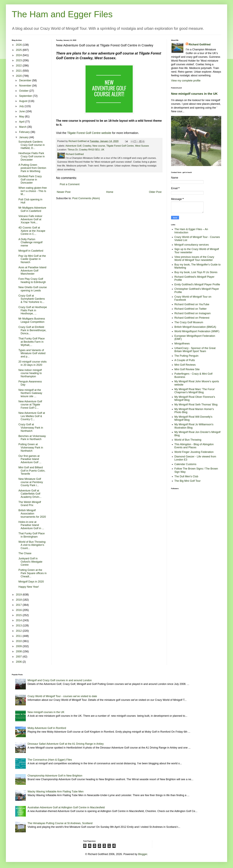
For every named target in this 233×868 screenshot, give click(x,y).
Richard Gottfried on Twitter (191, 309)
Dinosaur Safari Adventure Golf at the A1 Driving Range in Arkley (66, 744)
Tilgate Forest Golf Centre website (89, 133)
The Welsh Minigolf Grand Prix (30, 504)
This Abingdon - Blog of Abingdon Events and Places (194, 446)
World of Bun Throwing (188, 440)
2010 (19, 641)
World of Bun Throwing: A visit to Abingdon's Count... (32, 545)
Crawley (87, 146)
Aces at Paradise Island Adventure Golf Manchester (32, 271)
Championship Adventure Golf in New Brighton (55, 776)
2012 (19, 631)
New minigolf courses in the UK (194, 94)
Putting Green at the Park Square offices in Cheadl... (33, 573)
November (26, 86)
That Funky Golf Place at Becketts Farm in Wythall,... (32, 342)
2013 (19, 626)
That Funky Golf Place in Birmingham (32, 535)
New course (99, 146)
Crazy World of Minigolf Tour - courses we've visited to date (62, 696)
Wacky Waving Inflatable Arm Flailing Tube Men (56, 792)
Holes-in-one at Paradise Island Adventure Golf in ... (31, 525)
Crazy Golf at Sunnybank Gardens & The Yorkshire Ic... (32, 299)
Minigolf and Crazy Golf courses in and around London (60, 680)
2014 (19, 620)
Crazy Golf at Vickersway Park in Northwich (31, 428)
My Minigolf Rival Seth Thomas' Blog (196, 405)
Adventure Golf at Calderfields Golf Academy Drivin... (30, 494)
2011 (19, 636)
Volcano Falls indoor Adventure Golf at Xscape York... (30, 219)
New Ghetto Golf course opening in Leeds (33, 289)
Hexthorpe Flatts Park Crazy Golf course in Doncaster (32, 156)
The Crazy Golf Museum (189, 322)
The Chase (25, 553)
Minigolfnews (182, 344)
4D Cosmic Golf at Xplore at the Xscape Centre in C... (32, 231)
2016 (19, 610)
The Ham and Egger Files (62, 14)
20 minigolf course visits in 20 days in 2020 (33, 363)
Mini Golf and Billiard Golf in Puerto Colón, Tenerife (32, 471)
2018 (19, 600)
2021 (19, 71)
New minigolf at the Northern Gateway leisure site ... (30, 393)
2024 (19, 55)
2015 (19, 615)
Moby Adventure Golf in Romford (47, 728)
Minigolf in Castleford (31, 251)
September (26, 96)
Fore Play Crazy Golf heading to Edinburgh (32, 280)
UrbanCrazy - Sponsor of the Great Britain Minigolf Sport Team (195, 350)
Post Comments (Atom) (86, 198)
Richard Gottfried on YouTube (192, 304)
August (24, 101)
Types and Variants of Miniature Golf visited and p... (32, 353)
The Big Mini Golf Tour (188, 481)
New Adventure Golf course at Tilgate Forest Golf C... (30, 405)
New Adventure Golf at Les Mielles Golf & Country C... (32, 416)
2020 (19, 76)
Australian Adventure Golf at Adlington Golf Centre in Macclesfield (66, 807)
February (25, 132)
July (22, 106)
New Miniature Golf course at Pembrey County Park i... (31, 482)
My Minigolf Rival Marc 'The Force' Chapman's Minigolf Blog (195, 391)
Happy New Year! (29, 587)
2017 (19, 605)
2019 (19, 595)
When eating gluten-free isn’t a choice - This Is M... (33, 191)
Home (110, 192)
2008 (19, 651)
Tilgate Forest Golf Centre (120, 146)
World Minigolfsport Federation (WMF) (197, 331)
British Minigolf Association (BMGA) (195, 327)
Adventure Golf (73, 146)
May (22, 117)
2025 (19, 50)
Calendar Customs (185, 464)
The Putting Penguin (186, 356)
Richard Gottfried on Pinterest (192, 318)
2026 (19, 45)
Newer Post (64, 192)
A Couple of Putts (185, 360)
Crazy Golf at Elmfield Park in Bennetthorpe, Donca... (32, 330)
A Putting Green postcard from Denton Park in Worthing (32, 168)
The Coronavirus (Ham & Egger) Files (50, 760)
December (26, 80)
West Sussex (142, 146)
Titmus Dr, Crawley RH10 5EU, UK (86, 150)
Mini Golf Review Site (187, 369)
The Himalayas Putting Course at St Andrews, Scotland (60, 823)
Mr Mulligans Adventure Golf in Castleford (32, 209)
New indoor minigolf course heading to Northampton (30, 373)
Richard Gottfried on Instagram (193, 313)
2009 (19, 646)
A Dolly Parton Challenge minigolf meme (30, 242)
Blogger (143, 854)
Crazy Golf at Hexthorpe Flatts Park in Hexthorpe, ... (33, 310)
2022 (19, 66)
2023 (19, 60)
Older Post (155, 192)
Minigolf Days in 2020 (31, 582)
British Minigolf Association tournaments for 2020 (32, 513)
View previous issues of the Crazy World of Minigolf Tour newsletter (194, 259)
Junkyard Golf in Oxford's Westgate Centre (30, 562)
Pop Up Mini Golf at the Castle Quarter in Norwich (32, 259)
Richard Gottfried (200, 44)
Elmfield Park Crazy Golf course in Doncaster (30, 180)
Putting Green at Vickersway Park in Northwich (31, 447)
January (24, 137)
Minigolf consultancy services (192, 245)
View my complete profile (186, 81)
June (22, 111)
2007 (19, 657)
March (23, 127)
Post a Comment (70, 184)
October (24, 91)
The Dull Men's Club (186, 476)
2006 (19, 662)
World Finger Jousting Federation (194, 452)
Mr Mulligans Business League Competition (32, 320)
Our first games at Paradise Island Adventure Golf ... (30, 459)
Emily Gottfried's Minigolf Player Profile (197, 284)
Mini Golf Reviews (185, 365)
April (22, 122)
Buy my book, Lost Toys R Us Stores (196, 272)
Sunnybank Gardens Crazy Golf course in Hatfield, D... (32, 145)
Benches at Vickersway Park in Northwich (32, 438)
